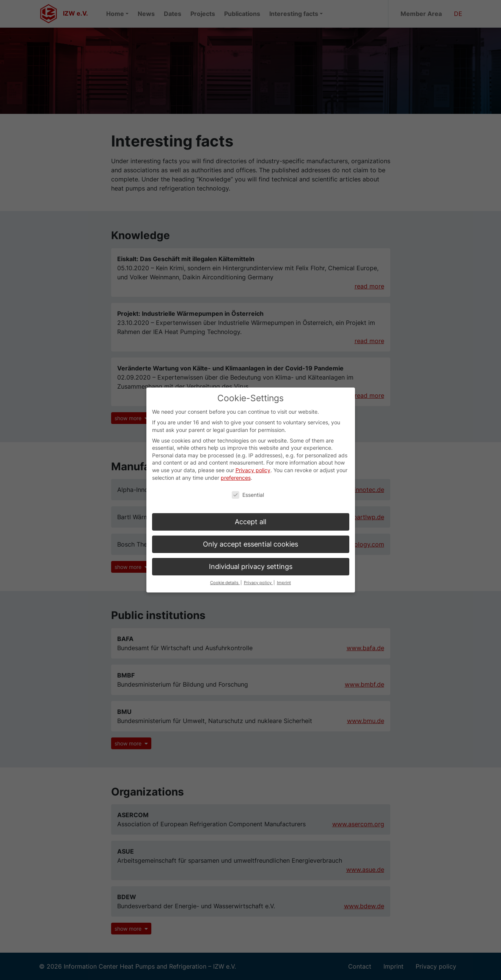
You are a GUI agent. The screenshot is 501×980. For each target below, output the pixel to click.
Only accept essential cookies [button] (250, 533)
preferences (236, 467)
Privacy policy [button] (258, 572)
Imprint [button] (284, 572)
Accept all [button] (250, 511)
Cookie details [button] (225, 572)
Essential (248, 484)
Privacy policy (253, 459)
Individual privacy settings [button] (251, 556)
